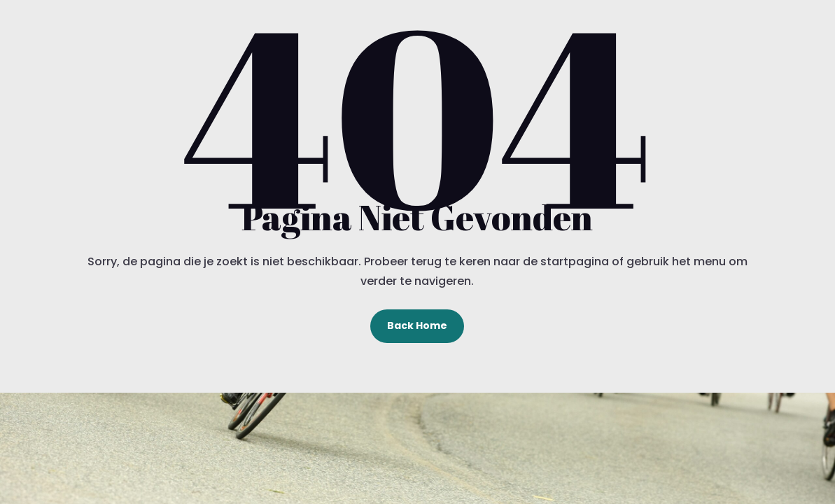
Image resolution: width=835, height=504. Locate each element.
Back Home (417, 325)
